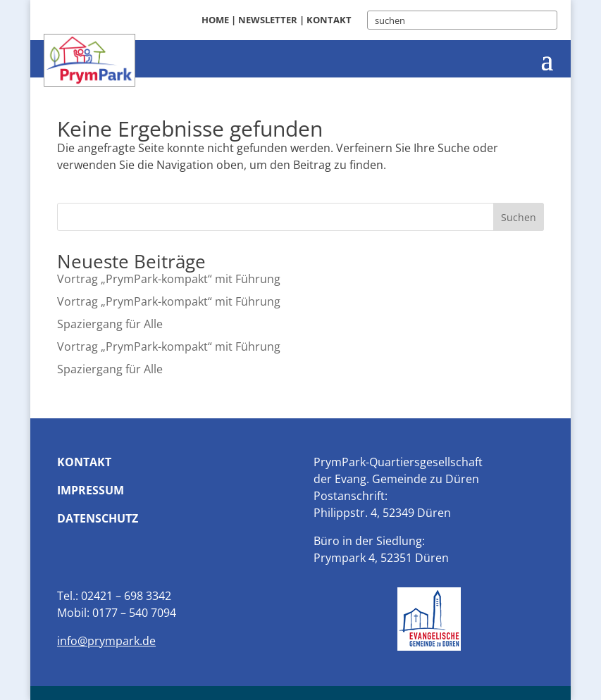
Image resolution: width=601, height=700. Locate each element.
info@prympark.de (106, 641)
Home (215, 20)
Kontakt (329, 20)
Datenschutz (98, 518)
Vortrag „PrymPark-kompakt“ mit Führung (169, 279)
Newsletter (268, 20)
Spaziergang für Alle (110, 324)
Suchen (519, 217)
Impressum (91, 490)
